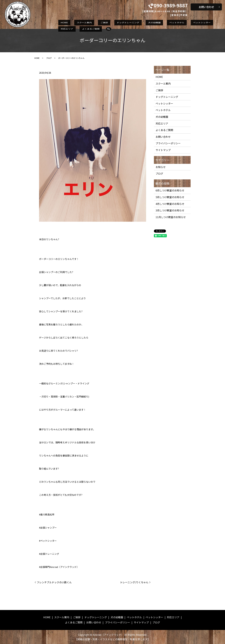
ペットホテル (151, 22)
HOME (62, 22)
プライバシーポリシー (168, 143)
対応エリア (190, 22)
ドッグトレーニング (111, 22)
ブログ (49, 58)
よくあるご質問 (209, 22)
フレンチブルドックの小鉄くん (54, 582)
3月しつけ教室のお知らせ (170, 210)
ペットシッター (171, 22)
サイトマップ (163, 150)
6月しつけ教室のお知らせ (170, 190)
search (61, 28)
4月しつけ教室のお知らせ (170, 204)
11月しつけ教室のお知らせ (171, 217)
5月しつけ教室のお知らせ (170, 197)
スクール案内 (77, 22)
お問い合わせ (163, 137)
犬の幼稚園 (133, 22)
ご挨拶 (92, 22)
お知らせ (161, 167)
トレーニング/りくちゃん (134, 582)
